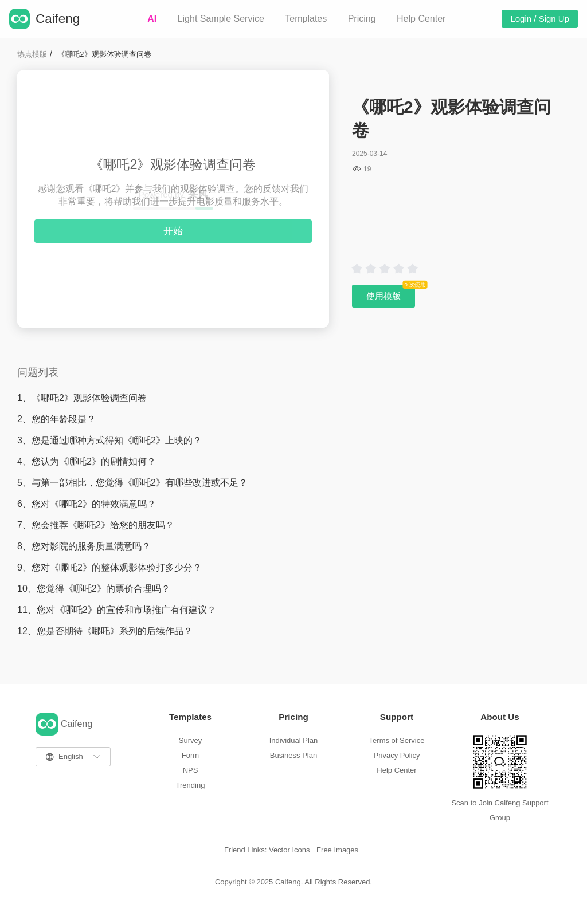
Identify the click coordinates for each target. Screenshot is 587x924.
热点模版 (32, 54)
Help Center (421, 19)
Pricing (362, 19)
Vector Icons (289, 850)
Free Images (337, 850)
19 (367, 169)
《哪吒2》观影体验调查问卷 (104, 54)
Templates (306, 19)
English (71, 756)
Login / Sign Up (540, 19)
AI (152, 19)
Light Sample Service (221, 19)
